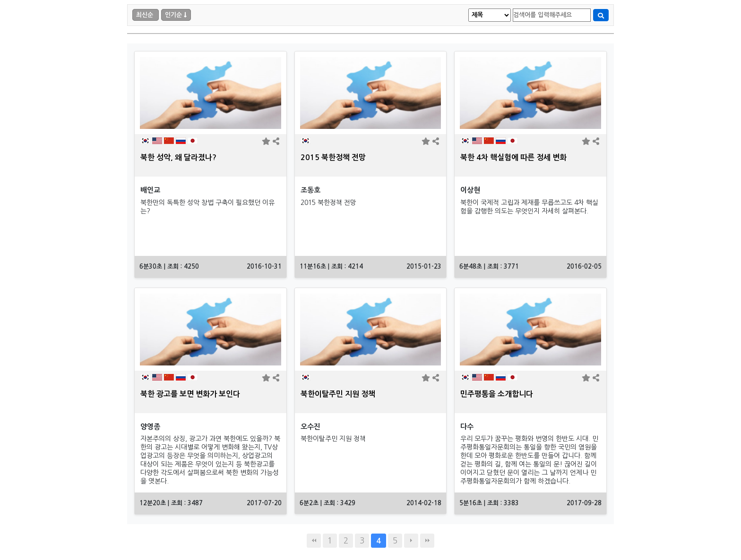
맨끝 (427, 541)
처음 (314, 541)
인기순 (173, 15)
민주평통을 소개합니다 (497, 394)
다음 (411, 541)
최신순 (145, 15)
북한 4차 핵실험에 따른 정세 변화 (513, 157)
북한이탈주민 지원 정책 (338, 394)
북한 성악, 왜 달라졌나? (178, 157)
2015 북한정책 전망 (333, 157)
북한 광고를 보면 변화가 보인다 (190, 394)
